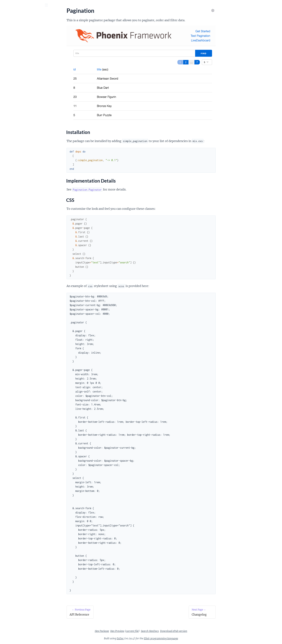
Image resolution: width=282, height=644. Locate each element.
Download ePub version (201, 631)
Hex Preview (144, 631)
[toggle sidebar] (49, 6)
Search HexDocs (177, 631)
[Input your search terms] (27, 5)
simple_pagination (29, 14)
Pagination (9, 41)
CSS (8, 56)
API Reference (12, 36)
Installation (13, 47)
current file (159, 631)
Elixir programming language (188, 638)
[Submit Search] (5, 5)
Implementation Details (21, 52)
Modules (22, 25)
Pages (8, 25)
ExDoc (147, 638)
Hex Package (129, 631)
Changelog (9, 62)
